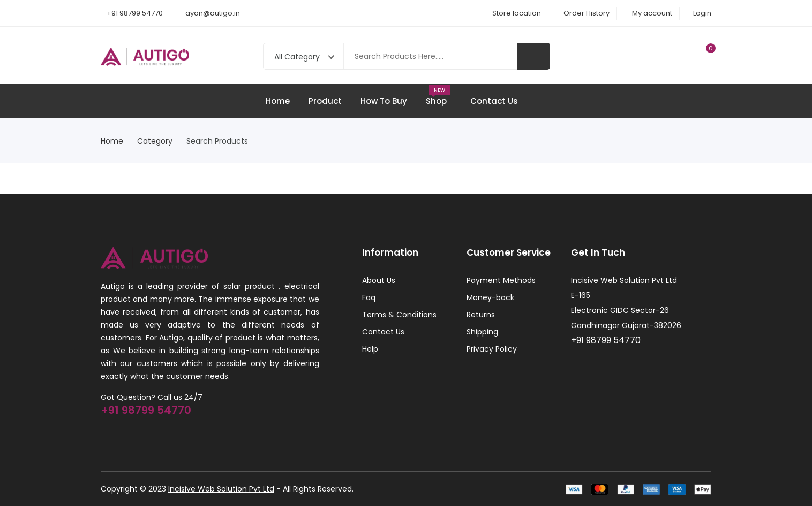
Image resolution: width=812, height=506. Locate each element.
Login (702, 13)
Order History (587, 13)
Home (278, 101)
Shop (439, 96)
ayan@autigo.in (213, 13)
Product (325, 101)
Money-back (490, 297)
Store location (517, 13)
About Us (379, 280)
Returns (481, 315)
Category (158, 141)
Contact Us (494, 101)
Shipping (482, 332)
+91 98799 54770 (135, 13)
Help (370, 349)
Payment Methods (501, 280)
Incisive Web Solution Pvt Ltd (221, 489)
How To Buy (384, 101)
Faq (369, 297)
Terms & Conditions (399, 315)
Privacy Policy (492, 349)
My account (652, 13)
